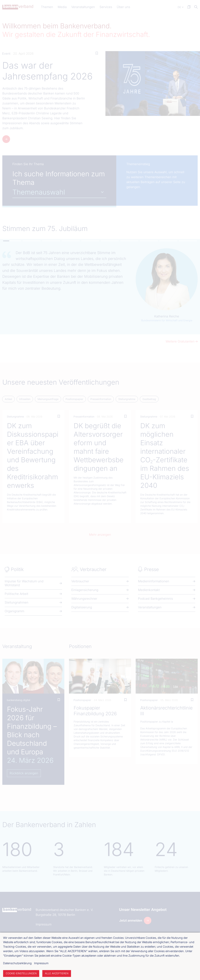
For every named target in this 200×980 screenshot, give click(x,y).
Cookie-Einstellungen (21, 973)
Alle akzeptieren (57, 973)
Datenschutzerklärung (17, 963)
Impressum (41, 963)
